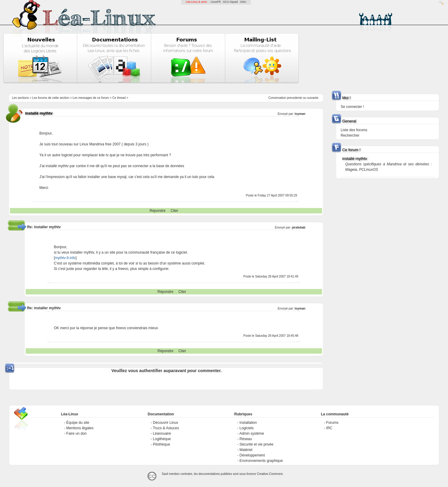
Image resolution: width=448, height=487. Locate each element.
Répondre (158, 211)
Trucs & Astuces (166, 428)
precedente (295, 98)
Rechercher (350, 135)
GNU (243, 2)
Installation (248, 423)
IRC (329, 428)
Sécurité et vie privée (256, 444)
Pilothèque (161, 444)
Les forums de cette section (51, 98)
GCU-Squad (230, 2)
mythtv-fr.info (65, 258)
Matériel (246, 450)
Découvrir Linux (165, 423)
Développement (252, 455)
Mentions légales (80, 428)
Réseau (246, 439)
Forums (332, 423)
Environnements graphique (261, 461)
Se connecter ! (352, 107)
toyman (300, 114)
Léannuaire (162, 433)
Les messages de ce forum (91, 98)
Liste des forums (354, 130)
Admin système (252, 433)
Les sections (21, 98)
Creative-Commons (270, 474)
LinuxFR (216, 2)
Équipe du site (78, 423)
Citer (174, 211)
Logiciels (247, 428)
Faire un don (76, 433)
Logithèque (162, 439)
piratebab (299, 227)
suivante (313, 98)
